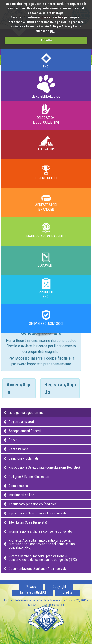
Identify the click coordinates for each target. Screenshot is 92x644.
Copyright (59, 587)
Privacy (31, 587)
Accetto (46, 40)
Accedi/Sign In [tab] (19, 388)
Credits (67, 592)
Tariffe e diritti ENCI (33, 592)
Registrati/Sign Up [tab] (60, 388)
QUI (52, 31)
